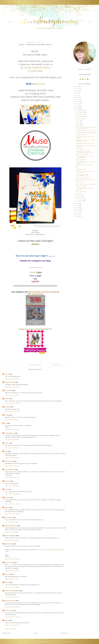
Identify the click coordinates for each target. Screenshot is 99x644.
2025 (77, 87)
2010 (77, 212)
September (80, 117)
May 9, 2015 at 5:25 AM (12, 587)
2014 (77, 203)
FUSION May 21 (80, 149)
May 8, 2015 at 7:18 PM (12, 579)
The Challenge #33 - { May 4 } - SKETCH (85, 189)
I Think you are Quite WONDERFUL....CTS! (82, 175)
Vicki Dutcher (9, 461)
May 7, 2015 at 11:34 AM (12, 514)
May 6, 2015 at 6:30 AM (12, 379)
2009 (77, 214)
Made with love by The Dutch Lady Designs (60, 641)
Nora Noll (7, 574)
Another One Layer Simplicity (84, 165)
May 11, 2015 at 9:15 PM (12, 625)
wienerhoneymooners (36, 641)
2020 (77, 97)
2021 (77, 95)
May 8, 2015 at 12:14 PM (12, 571)
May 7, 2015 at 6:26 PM (12, 532)
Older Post (64, 633)
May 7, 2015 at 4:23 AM (12, 458)
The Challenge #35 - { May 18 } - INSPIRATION (85, 157)
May (78, 125)
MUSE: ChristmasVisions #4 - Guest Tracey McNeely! (86, 128)
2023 (77, 91)
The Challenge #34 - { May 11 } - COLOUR (85, 172)
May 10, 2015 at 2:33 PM (12, 607)
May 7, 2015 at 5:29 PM (12, 522)
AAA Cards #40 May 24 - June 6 (85, 143)
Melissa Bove (9, 544)
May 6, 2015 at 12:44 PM (12, 411)
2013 (77, 206)
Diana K (7, 498)
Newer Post (7, 633)
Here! (35, 244)
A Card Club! (35, 71)
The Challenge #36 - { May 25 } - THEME (85, 137)
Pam (6, 451)
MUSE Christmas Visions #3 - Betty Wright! (86, 146)
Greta (6, 620)
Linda (6, 489)
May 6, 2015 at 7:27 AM (12, 395)
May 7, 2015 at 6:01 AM (12, 466)
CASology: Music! (81, 169)
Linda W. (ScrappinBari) (12, 591)
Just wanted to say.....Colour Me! (85, 130)
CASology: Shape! (81, 186)
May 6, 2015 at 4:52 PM (12, 448)
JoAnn (6, 415)
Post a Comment (10, 629)
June (78, 123)
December (80, 110)
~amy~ (7, 374)
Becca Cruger (9, 562)
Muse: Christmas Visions (37, 67)
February (80, 199)
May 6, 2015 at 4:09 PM (12, 439)
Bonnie (7, 507)
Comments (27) (57, 365)
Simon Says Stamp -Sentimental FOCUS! (35, 329)
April (78, 194)
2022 (77, 93)
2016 (77, 106)
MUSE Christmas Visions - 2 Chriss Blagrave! (85, 162)
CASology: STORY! (81, 135)
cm (6, 423)
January (79, 201)
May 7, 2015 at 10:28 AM (12, 494)
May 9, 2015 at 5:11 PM (12, 597)
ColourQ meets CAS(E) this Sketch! (86, 133)
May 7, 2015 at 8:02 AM (12, 486)
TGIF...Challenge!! (81, 192)
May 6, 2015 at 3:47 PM (12, 430)
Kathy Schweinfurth (10, 526)
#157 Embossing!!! (35, 294)
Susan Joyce (8, 610)
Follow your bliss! (81, 160)
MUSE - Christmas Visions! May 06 (86, 184)
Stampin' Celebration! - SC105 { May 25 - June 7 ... (85, 141)
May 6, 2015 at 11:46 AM (12, 403)
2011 (77, 210)
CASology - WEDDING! (82, 154)
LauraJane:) (8, 390)
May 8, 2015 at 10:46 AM (12, 559)
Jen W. (7, 443)
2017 (77, 104)
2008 (77, 216)
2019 (77, 100)
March (79, 196)
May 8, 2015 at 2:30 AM (12, 540)
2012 (77, 208)
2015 (77, 108)
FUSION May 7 (80, 182)
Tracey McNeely (10, 382)
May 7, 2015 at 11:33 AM (12, 504)
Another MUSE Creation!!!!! (83, 178)
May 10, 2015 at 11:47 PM (13, 617)
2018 (77, 102)
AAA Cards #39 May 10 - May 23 (85, 180)
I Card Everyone (9, 469)
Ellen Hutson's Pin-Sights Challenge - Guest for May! (84, 151)
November (80, 112)
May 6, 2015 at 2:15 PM (12, 420)
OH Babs (7, 481)
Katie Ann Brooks (10, 601)
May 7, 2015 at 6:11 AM (12, 478)
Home (36, 633)
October (80, 114)
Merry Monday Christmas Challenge (44, 292)
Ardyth (7, 399)
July (78, 121)
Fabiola (7, 582)
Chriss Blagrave (9, 433)
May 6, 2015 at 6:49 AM (12, 387)
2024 (77, 89)
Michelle (7, 407)
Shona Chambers (10, 536)
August (79, 119)
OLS (77, 167)
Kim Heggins (8, 517)
